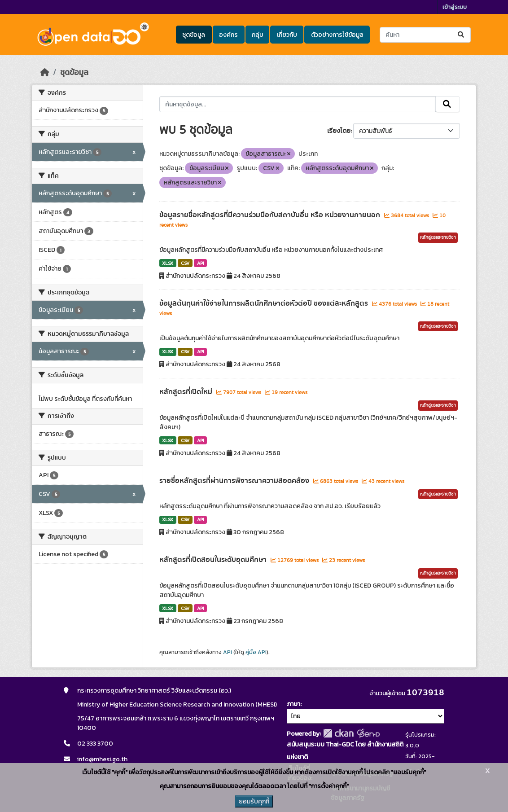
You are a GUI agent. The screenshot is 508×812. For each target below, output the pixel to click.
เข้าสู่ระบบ (455, 7)
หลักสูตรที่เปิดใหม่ (187, 392)
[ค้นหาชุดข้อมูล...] (425, 35)
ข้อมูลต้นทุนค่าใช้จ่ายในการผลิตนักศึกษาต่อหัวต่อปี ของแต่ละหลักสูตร (265, 303)
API (201, 263)
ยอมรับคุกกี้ (254, 801)
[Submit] (462, 35)
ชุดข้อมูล (194, 35)
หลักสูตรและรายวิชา (438, 237)
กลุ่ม (257, 35)
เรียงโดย (339, 131)
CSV (185, 263)
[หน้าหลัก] (45, 72)
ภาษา (293, 704)
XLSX (168, 263)
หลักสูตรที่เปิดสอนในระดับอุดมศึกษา (214, 560)
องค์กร (228, 35)
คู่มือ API (256, 652)
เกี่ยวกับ (287, 35)
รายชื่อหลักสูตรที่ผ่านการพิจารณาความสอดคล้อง (235, 481)
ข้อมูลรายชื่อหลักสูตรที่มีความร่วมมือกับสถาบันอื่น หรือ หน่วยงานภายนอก (271, 215)
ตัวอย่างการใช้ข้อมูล (337, 35)
